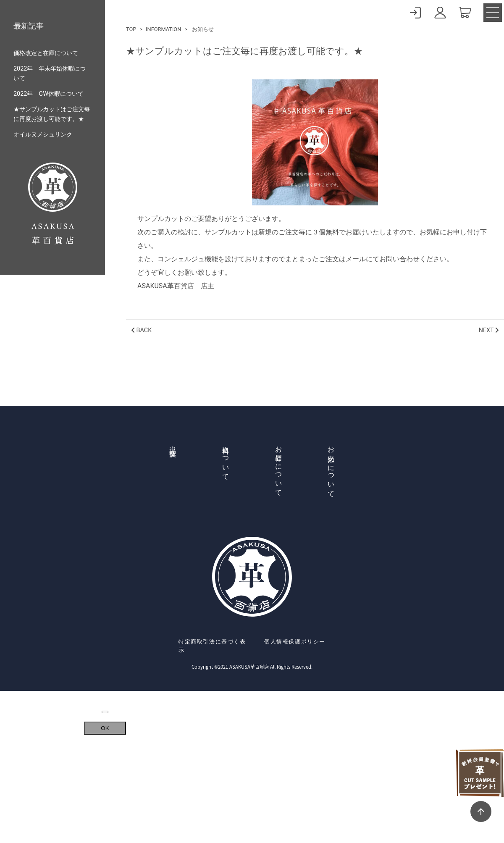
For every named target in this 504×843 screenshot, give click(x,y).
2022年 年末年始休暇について (50, 74)
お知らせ (203, 29)
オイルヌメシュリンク (43, 135)
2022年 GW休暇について (49, 94)
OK (105, 728)
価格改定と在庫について (46, 53)
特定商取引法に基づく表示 (212, 646)
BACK (141, 330)
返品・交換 (173, 444)
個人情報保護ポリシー (295, 642)
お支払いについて (331, 468)
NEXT (489, 330)
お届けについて (279, 468)
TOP (131, 29)
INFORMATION (163, 29)
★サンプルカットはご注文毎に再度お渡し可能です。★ (52, 114)
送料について (226, 460)
